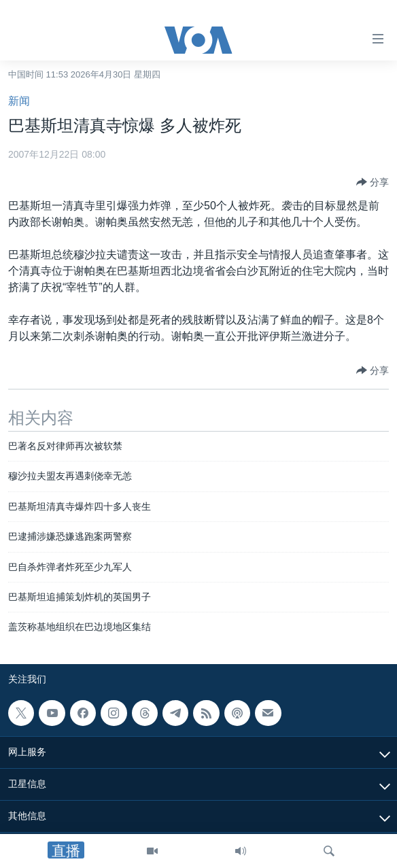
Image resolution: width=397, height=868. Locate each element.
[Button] (373, 182)
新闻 (19, 101)
